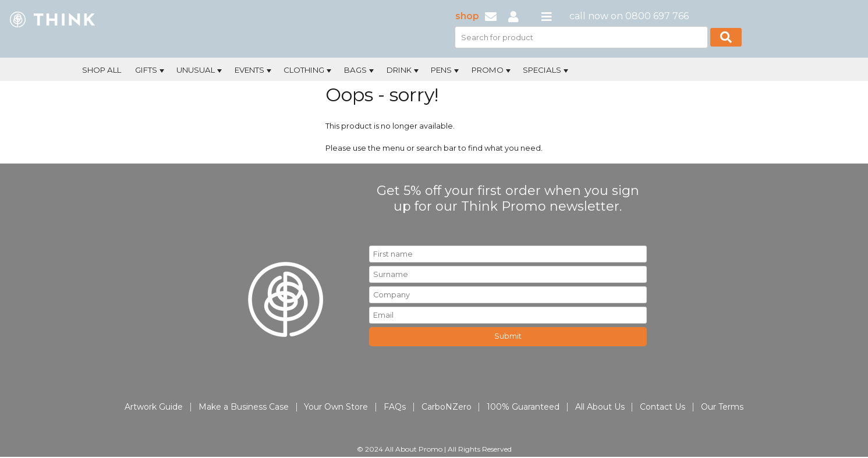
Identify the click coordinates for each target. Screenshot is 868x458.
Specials (547, 71)
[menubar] (395, 69)
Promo (492, 71)
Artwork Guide (154, 407)
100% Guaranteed (523, 407)
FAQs (395, 407)
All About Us (600, 407)
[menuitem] (102, 69)
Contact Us (662, 407)
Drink (404, 71)
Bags (360, 71)
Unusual (200, 71)
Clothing (309, 71)
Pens (446, 71)
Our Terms (722, 407)
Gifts (151, 71)
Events (254, 71)
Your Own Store (336, 407)
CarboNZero (447, 407)
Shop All (102, 70)
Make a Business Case (244, 407)
